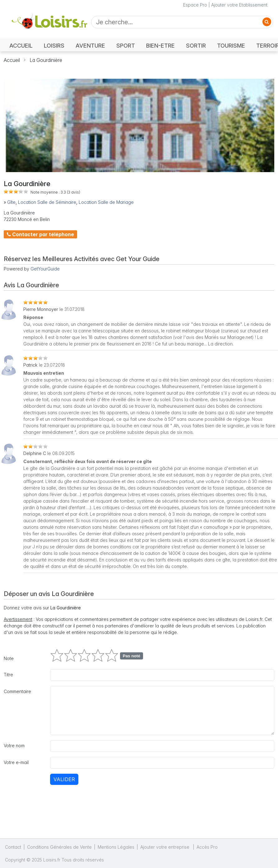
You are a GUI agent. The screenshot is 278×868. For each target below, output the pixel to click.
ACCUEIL (21, 46)
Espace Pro (195, 5)
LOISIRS (54, 46)
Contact (13, 847)
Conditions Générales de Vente (59, 847)
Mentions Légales (116, 847)
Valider (64, 779)
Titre (8, 675)
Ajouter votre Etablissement (239, 5)
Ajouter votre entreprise (165, 847)
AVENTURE (90, 46)
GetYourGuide (45, 269)
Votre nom (14, 746)
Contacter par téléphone (40, 234)
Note (9, 658)
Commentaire (17, 691)
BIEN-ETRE (160, 46)
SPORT (126, 46)
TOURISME (231, 46)
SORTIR (196, 46)
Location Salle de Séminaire (47, 202)
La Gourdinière (46, 60)
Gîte (11, 202)
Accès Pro (207, 847)
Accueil (12, 60)
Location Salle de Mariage (106, 202)
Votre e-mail (16, 762)
